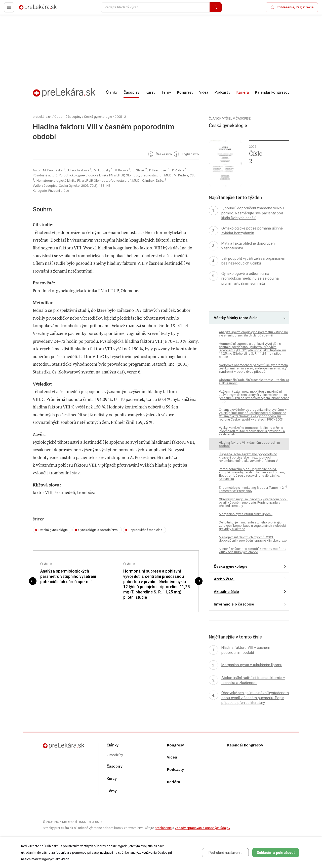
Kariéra (243, 92)
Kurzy (150, 92)
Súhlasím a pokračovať (276, 853)
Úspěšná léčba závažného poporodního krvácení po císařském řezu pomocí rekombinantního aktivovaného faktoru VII (249, 457)
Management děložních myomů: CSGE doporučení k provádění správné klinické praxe (253, 539)
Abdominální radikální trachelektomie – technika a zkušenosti (254, 382)
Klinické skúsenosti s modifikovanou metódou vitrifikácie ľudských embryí (253, 550)
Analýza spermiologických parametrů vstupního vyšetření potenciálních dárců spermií (68, 576)
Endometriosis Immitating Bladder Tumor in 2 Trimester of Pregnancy (253, 489)
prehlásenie (163, 828)
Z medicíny (115, 755)
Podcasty (222, 92)
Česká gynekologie (98, 117)
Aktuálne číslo (226, 592)
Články (112, 92)
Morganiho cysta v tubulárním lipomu (246, 514)
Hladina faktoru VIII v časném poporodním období (249, 444)
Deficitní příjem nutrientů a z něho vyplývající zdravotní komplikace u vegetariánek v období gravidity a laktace (252, 526)
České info (160, 155)
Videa (204, 92)
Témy (166, 92)
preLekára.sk (29, 9)
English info (186, 155)
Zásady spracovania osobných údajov (202, 828)
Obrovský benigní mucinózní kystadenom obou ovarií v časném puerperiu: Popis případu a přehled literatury (253, 502)
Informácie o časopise (234, 604)
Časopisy (131, 92)
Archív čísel (224, 579)
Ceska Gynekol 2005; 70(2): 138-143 (85, 186)
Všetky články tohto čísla (236, 318)
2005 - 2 (120, 117)
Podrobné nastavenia (226, 853)
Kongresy (185, 92)
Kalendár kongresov (272, 92)
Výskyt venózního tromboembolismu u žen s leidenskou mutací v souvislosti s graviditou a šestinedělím (252, 431)
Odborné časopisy (68, 117)
